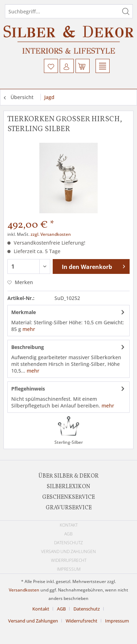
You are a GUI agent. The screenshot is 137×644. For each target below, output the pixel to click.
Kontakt (69, 525)
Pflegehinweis (28, 389)
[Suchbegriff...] (69, 11)
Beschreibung (28, 347)
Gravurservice (69, 508)
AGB (68, 534)
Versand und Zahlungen (68, 551)
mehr (29, 329)
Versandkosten (24, 590)
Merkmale (24, 312)
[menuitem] (51, 66)
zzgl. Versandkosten (51, 234)
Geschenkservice (68, 497)
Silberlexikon (68, 487)
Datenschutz (68, 543)
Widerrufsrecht (69, 560)
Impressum (69, 569)
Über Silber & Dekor (68, 476)
